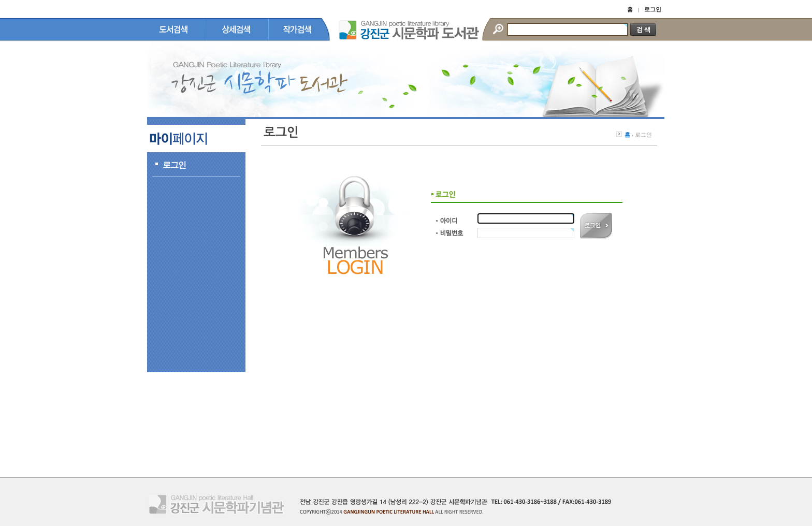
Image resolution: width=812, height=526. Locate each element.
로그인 (653, 9)
